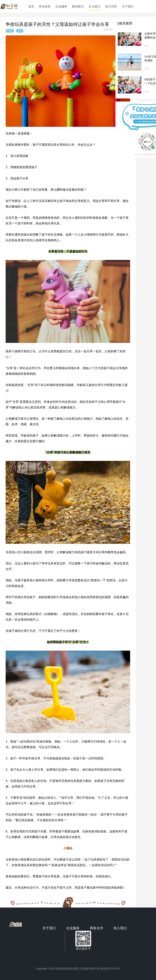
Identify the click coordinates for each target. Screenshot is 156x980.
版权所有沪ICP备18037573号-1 (102, 969)
